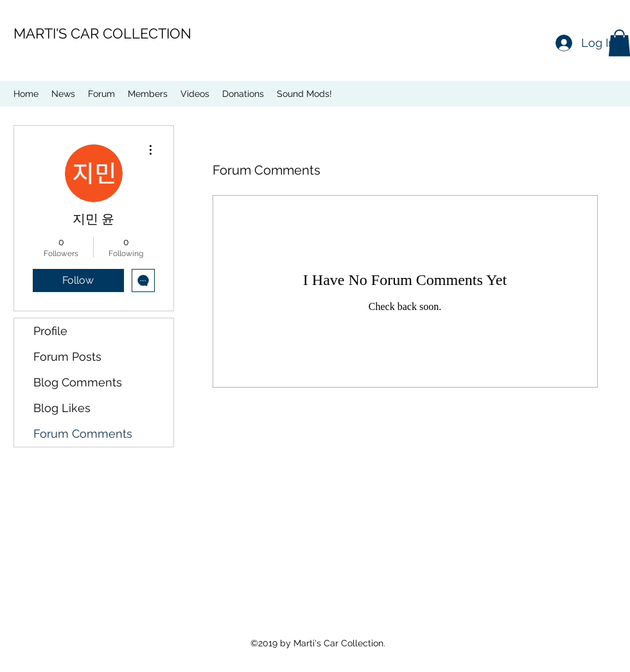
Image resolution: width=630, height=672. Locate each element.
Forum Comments (83, 434)
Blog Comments (78, 382)
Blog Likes (62, 408)
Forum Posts (67, 357)
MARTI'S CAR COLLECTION (102, 33)
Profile (50, 331)
